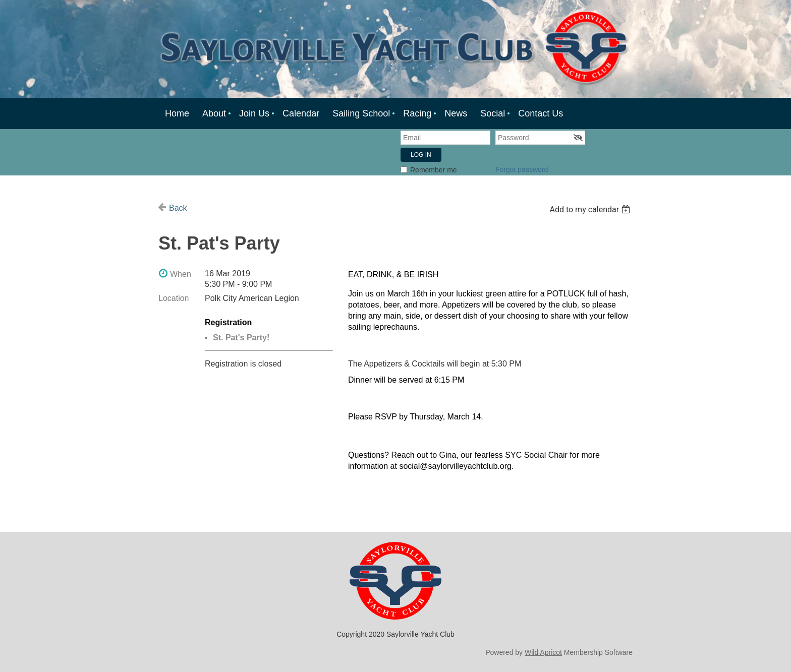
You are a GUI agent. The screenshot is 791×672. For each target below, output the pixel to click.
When (181, 274)
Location (174, 298)
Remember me (434, 170)
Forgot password (522, 169)
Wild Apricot (543, 652)
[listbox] (591, 209)
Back (178, 208)
